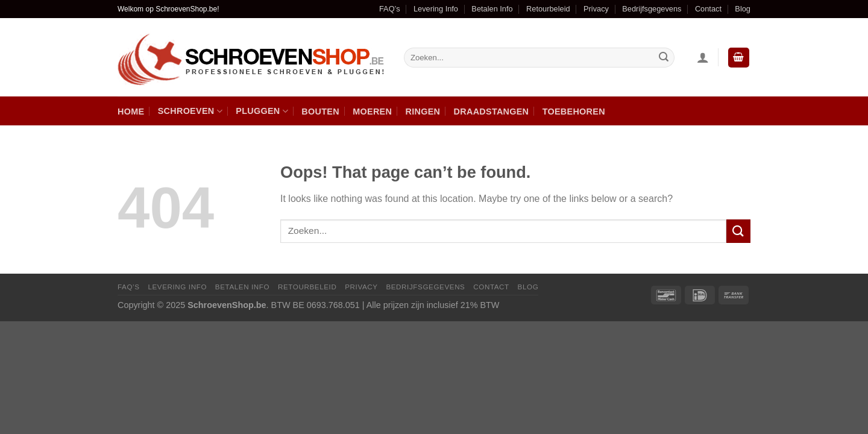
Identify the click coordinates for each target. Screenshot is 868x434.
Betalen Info (492, 9)
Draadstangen (492, 112)
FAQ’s (390, 9)
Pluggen (262, 111)
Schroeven (190, 111)
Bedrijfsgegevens (652, 9)
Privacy (596, 9)
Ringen (423, 112)
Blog (743, 9)
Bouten (320, 112)
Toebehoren (574, 112)
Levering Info (436, 9)
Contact (708, 9)
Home (131, 112)
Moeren (372, 112)
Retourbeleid (548, 9)
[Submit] (738, 231)
